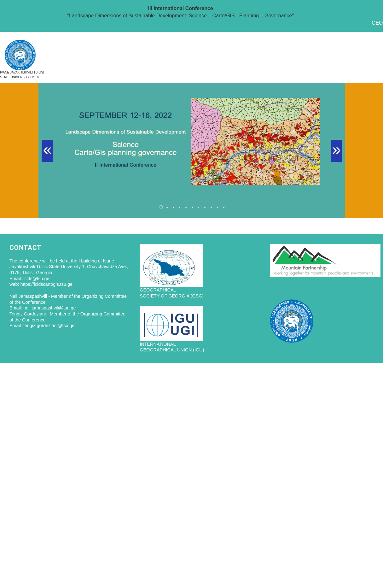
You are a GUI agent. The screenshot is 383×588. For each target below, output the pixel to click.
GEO (377, 23)
